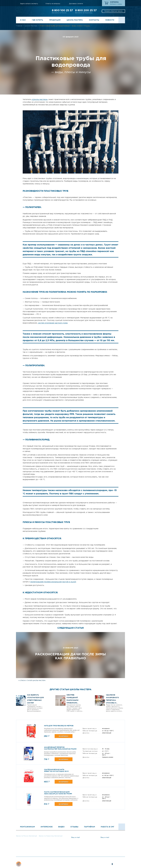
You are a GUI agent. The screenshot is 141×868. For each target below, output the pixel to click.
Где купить (37, 20)
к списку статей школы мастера (32, 681)
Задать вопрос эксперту (29, 4)
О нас (23, 20)
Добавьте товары (116, 4)
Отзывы (74, 827)
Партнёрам (90, 827)
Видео (61, 827)
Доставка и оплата (76, 4)
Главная (19, 26)
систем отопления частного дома (53, 323)
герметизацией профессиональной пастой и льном (53, 582)
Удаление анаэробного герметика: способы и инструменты (112, 700)
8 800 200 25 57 (86, 10)
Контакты (94, 20)
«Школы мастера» (40, 99)
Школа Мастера (75, 20)
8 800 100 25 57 (62, 10)
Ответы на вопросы (53, 4)
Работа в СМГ (108, 827)
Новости (110, 20)
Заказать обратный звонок (113, 11)
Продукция (55, 20)
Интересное (47, 827)
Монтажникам (27, 827)
